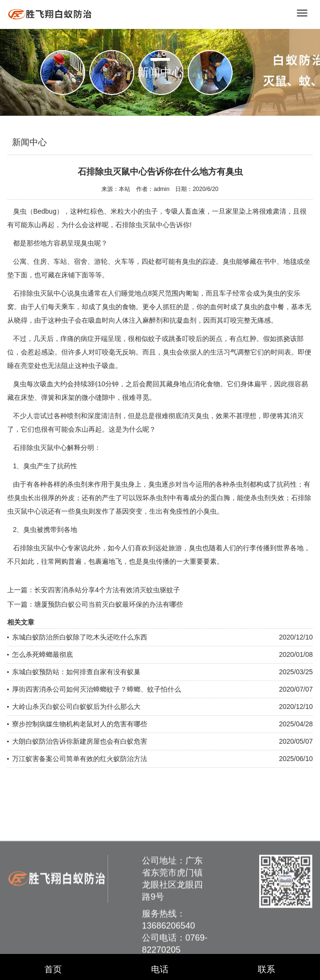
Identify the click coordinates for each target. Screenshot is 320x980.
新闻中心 (29, 142)
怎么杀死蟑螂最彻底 (42, 654)
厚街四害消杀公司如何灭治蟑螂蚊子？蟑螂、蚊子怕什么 (97, 689)
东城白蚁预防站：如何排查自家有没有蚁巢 (76, 672)
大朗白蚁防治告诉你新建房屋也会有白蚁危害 (80, 741)
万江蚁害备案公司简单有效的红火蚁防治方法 (80, 759)
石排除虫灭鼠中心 (40, 293)
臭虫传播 (156, 561)
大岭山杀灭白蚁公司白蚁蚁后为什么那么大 (76, 707)
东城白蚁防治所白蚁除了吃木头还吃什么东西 (80, 637)
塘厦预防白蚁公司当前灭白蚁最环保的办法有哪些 (109, 604)
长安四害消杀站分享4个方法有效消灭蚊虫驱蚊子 (107, 590)
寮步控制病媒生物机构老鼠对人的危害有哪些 (80, 724)
